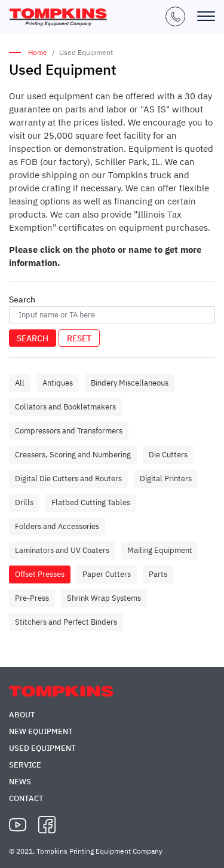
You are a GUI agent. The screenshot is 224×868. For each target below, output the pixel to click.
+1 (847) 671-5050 (175, 16)
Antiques (58, 383)
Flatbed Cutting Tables (91, 502)
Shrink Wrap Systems (104, 598)
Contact (26, 798)
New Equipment (41, 731)
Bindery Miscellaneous (130, 383)
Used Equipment (42, 748)
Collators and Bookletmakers (65, 407)
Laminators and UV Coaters (62, 550)
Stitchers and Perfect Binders (66, 622)
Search (33, 338)
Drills (24, 502)
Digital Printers (166, 479)
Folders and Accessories (57, 526)
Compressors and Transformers (69, 431)
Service (25, 765)
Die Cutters (168, 455)
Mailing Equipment (160, 550)
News (20, 782)
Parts (158, 574)
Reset (79, 338)
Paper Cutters (107, 574)
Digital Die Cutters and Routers (68, 479)
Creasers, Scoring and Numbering (73, 455)
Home (38, 52)
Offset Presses (40, 574)
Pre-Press (32, 598)
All (20, 383)
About (22, 715)
